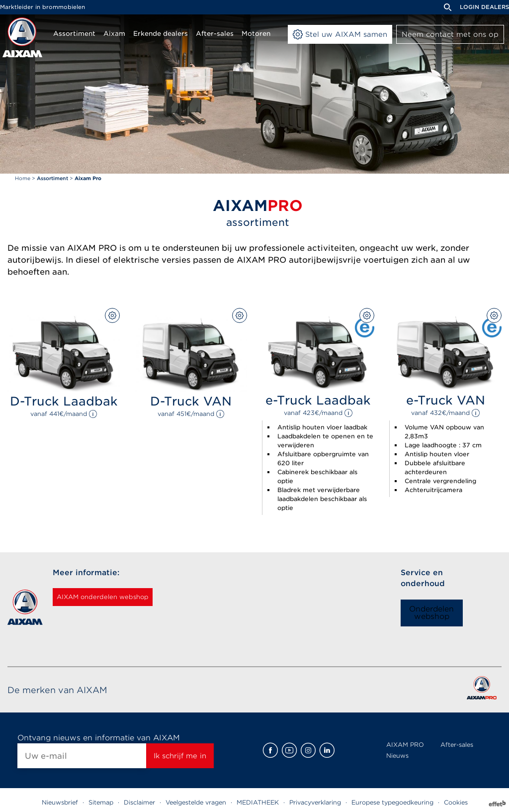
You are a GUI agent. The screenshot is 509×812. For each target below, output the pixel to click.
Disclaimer (139, 802)
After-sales (457, 745)
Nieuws (397, 756)
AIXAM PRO (405, 745)
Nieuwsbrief (60, 802)
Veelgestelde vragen (196, 802)
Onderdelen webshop (431, 613)
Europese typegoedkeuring (392, 802)
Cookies (456, 802)
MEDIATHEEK (258, 802)
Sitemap (101, 802)
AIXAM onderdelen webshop (115, 597)
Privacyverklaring (315, 802)
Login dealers (484, 7)
